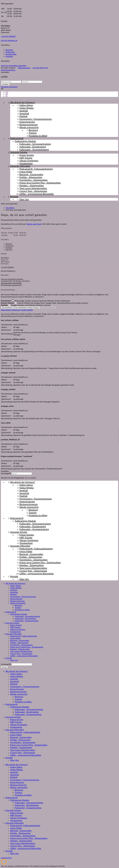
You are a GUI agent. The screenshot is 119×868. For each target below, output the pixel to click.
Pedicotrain (10, 52)
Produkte (9, 56)
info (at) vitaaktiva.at (9, 40)
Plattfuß (13, 594)
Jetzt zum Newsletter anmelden (14, 66)
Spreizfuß (14, 592)
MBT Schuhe (15, 627)
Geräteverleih (11, 54)
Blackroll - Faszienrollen (20, 640)
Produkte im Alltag (22, 610)
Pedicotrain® (11, 612)
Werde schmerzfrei (18, 603)
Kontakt (9, 658)
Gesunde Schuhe (12, 623)
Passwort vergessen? (9, 87)
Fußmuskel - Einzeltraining (25, 618)
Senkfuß (14, 590)
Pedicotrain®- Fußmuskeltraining (23, 636)
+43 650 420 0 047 (40, 68)
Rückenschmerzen (17, 601)
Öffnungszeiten (24, 68)
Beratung (9, 50)
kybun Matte (15, 638)
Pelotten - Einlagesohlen (20, 649)
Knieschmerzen (16, 599)
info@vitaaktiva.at (8, 70)
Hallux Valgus (16, 586)
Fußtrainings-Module (19, 614)
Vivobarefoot (15, 632)
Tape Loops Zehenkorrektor (21, 651)
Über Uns (9, 250)
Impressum (5, 283)
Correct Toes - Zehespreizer (21, 654)
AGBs (20, 283)
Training (18, 607)
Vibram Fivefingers (18, 629)
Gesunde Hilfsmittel (14, 634)
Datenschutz (13, 283)
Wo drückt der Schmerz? (15, 583)
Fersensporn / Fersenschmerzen (23, 597)
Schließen (5, 471)
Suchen (4, 667)
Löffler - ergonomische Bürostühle (24, 656)
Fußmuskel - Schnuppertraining (27, 616)
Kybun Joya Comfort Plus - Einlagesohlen (27, 647)
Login (3, 858)
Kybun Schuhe (16, 625)
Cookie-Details (27, 310)
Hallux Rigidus (16, 588)
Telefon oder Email (34, 224)
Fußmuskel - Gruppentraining (27, 621)
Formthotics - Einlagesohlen (21, 645)
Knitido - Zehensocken (19, 643)
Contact (8, 858)
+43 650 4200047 (8, 36)
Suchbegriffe (6, 473)
